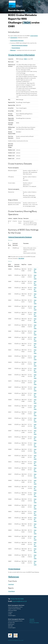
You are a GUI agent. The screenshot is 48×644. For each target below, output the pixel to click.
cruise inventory (34, 36)
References (13, 50)
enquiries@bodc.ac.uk (19, 601)
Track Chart (11, 584)
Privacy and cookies (34, 623)
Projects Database (16, 48)
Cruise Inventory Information (17, 41)
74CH (27, 23)
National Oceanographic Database (20, 46)
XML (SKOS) (21, 259)
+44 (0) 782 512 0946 (17, 599)
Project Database (14, 569)
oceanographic (14, 38)
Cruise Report (12, 591)
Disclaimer (32, 621)
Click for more (35, 271)
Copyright (32, 619)
